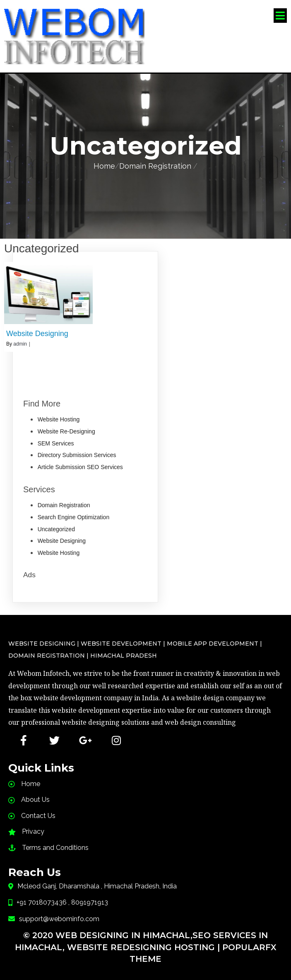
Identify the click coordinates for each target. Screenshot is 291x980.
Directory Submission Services (77, 454)
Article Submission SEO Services (80, 466)
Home (104, 165)
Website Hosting (59, 419)
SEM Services (56, 442)
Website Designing (62, 540)
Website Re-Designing (66, 430)
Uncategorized (56, 528)
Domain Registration (155, 165)
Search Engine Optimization (74, 516)
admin (20, 343)
